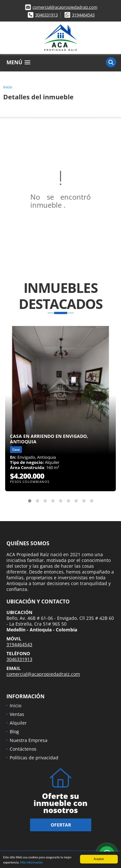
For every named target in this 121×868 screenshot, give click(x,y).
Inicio (8, 87)
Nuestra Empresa (29, 740)
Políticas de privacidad (34, 758)
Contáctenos (23, 749)
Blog (14, 732)
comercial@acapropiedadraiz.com (65, 7)
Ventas (17, 714)
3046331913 (46, 15)
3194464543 (83, 15)
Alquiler (18, 723)
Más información (31, 863)
